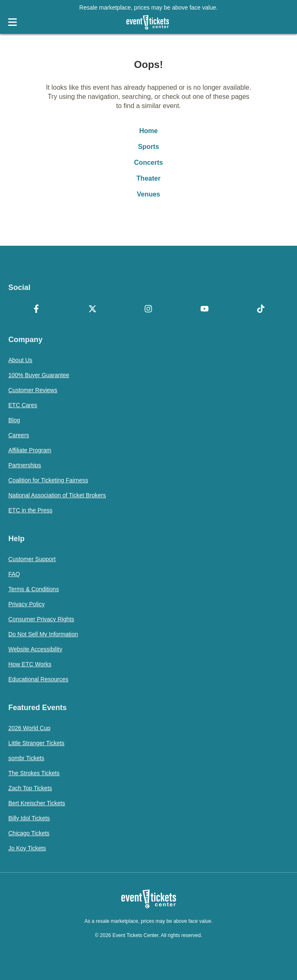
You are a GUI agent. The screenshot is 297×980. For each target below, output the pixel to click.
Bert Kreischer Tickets (37, 803)
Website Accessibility (35, 649)
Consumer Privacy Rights (41, 619)
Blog (14, 420)
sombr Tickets (26, 758)
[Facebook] (36, 310)
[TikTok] (261, 310)
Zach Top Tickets (30, 788)
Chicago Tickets (29, 833)
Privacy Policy (26, 604)
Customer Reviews (33, 390)
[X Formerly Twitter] (93, 310)
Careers (19, 435)
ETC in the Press (30, 510)
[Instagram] (148, 310)
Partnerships (25, 465)
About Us (20, 360)
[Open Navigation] (12, 22)
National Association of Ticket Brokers (57, 495)
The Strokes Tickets (34, 773)
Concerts (148, 162)
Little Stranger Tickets (36, 743)
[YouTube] (205, 310)
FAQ (14, 574)
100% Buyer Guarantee (39, 375)
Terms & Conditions (34, 589)
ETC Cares (23, 405)
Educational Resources (38, 679)
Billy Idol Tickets (29, 818)
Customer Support (32, 559)
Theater (149, 178)
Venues (148, 194)
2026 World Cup (29, 728)
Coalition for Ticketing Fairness (48, 480)
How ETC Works (30, 664)
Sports (148, 147)
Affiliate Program (30, 450)
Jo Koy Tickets (27, 848)
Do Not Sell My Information (43, 634)
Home (148, 131)
